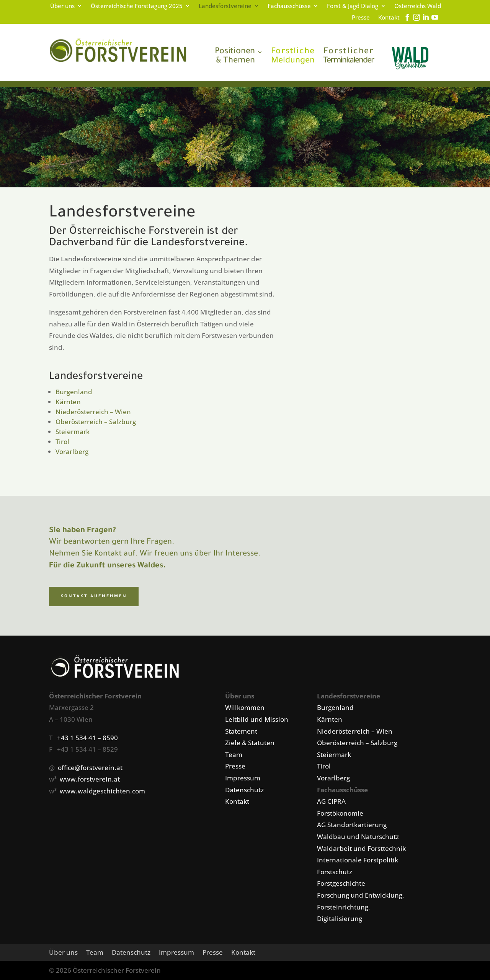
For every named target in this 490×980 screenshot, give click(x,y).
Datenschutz (244, 790)
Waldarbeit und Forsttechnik (361, 848)
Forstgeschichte (341, 883)
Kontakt (389, 18)
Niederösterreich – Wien (93, 412)
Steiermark (73, 432)
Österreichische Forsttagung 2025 (137, 6)
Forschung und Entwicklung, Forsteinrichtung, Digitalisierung (361, 907)
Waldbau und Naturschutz (358, 837)
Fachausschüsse (289, 6)
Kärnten (68, 402)
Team (234, 755)
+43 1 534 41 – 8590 (87, 738)
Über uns (62, 6)
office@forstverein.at (90, 768)
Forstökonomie (340, 813)
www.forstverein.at (90, 779)
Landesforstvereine (225, 6)
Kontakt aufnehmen (94, 597)
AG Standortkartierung (352, 825)
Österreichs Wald (418, 6)
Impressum (243, 778)
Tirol (62, 442)
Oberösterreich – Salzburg (96, 422)
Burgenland (74, 392)
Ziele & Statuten (250, 743)
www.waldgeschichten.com (102, 791)
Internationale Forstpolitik (358, 860)
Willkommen (245, 707)
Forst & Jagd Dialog (353, 6)
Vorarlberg (72, 451)
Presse (361, 18)
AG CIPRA (331, 801)
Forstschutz (335, 872)
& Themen (235, 57)
